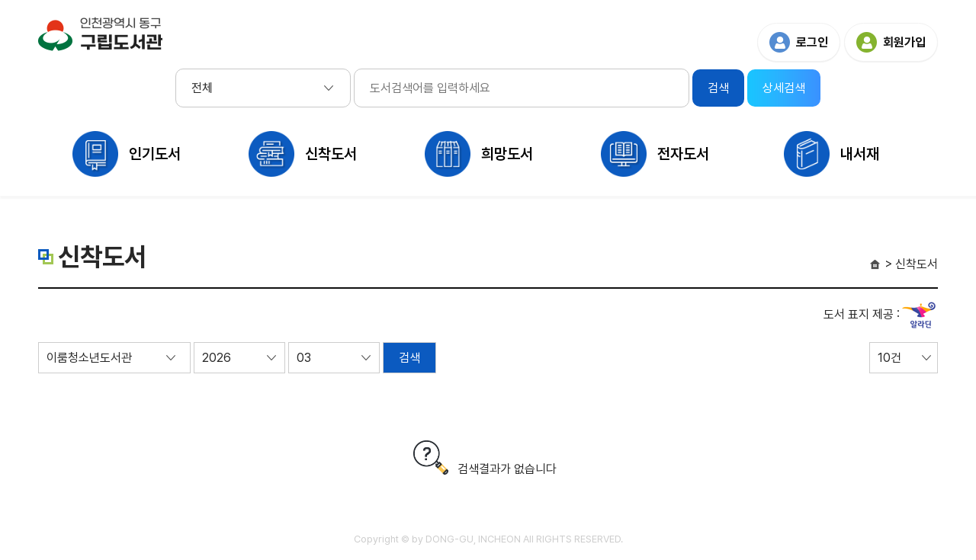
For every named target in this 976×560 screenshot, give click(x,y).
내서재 (860, 154)
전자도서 (683, 154)
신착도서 (331, 154)
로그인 (812, 42)
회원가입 (904, 42)
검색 (409, 358)
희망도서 (507, 154)
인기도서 (155, 154)
